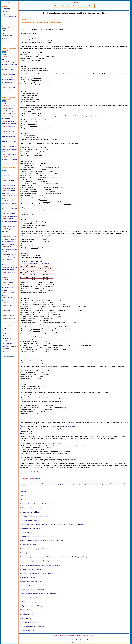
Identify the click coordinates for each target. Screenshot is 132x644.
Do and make (9, 280)
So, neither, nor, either (28, 520)
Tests (4, 33)
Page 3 (38, 537)
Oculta (4, 19)
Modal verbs (8, 282)
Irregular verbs (9, 214)
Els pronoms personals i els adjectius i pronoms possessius (9, 69)
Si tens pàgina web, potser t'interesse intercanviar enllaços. (74, 6)
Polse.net (92, 636)
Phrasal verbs (9, 318)
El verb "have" (9, 113)
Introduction (6, 175)
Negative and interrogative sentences (31, 504)
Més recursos (6, 41)
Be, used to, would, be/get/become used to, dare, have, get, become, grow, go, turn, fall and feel (47, 524)
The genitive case (10, 226)
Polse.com (80, 636)
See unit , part (70, 426)
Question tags (9, 188)
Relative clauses (10, 277)
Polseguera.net (62, 636)
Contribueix (6, 349)
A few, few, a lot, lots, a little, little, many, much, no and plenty (9, 257)
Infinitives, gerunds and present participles (8, 287)
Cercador (5, 341)
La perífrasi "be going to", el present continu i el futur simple (10, 149)
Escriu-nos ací (7, 328)
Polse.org (86, 636)
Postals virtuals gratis (9, 344)
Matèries (5, 103)
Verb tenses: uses (10, 216)
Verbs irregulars (10, 154)
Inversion (7, 310)
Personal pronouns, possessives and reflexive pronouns (9, 221)
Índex (4, 54)
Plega (4, 29)
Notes (4, 178)
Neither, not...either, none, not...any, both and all (9, 249)
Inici (10, 3)
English (5, 14)
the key (37, 479)
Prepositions (8, 316)
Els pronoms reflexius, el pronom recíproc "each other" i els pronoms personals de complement (9, 80)
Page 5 (46, 537)
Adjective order (26, 577)
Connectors (8, 313)
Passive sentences (27, 602)
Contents (5, 173)
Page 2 (44, 504)
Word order (8, 308)
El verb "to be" (9, 106)
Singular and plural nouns (29, 549)
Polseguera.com (71, 636)
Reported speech (10, 303)
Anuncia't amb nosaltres (9, 346)
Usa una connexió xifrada (10, 16)
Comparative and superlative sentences (32, 573)
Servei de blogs (7, 338)
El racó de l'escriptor (8, 336)
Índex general (6, 9)
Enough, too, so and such (29, 569)
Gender (7, 234)
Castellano (6, 11)
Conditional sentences (28, 598)
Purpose (7, 305)
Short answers (9, 185)
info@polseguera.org (89, 639)
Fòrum (4, 31)
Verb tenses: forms (10, 211)
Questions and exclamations (29, 516)
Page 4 (42, 537)
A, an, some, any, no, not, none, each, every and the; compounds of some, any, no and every (47, 557)
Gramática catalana (10, 357)
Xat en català (6, 351)
